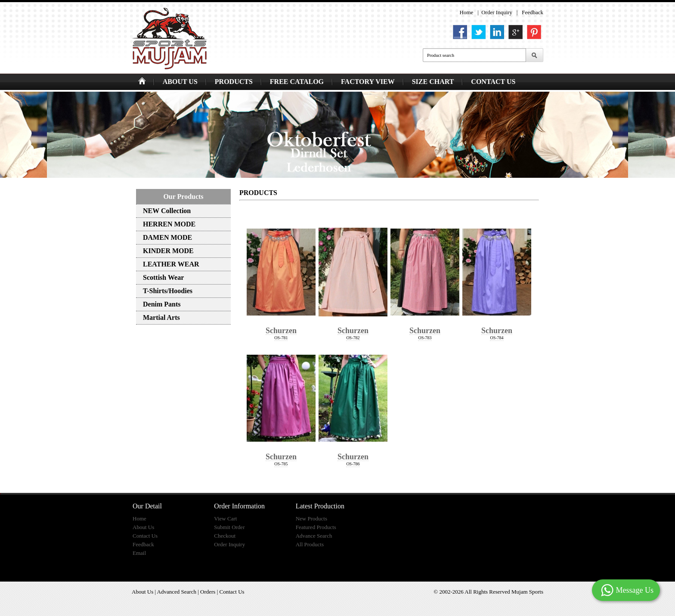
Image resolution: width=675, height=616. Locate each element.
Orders (208, 592)
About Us (143, 527)
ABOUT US (180, 82)
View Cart (225, 518)
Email (139, 553)
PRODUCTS (234, 82)
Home (467, 12)
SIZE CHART (433, 82)
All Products (310, 544)
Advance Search (314, 536)
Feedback (533, 12)
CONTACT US (493, 82)
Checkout (225, 536)
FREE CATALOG (297, 82)
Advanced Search (177, 592)
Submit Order (229, 527)
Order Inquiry (497, 12)
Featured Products (316, 527)
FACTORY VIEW (368, 82)
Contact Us (145, 536)
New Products (311, 518)
